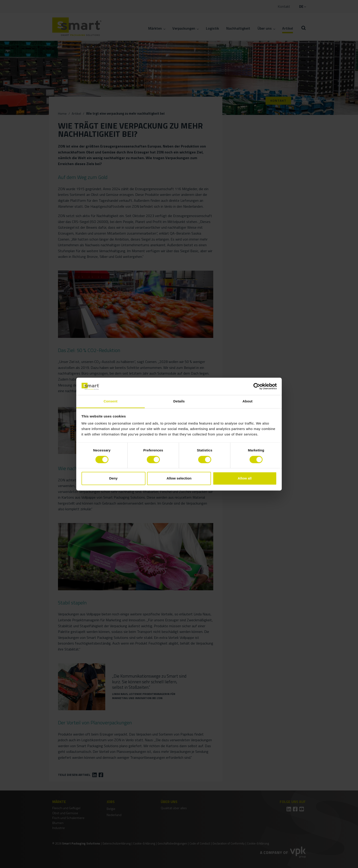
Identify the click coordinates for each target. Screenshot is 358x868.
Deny (113, 478)
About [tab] (247, 401)
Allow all (245, 478)
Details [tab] (179, 401)
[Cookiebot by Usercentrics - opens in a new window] (257, 386)
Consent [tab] (111, 401)
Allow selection (179, 478)
